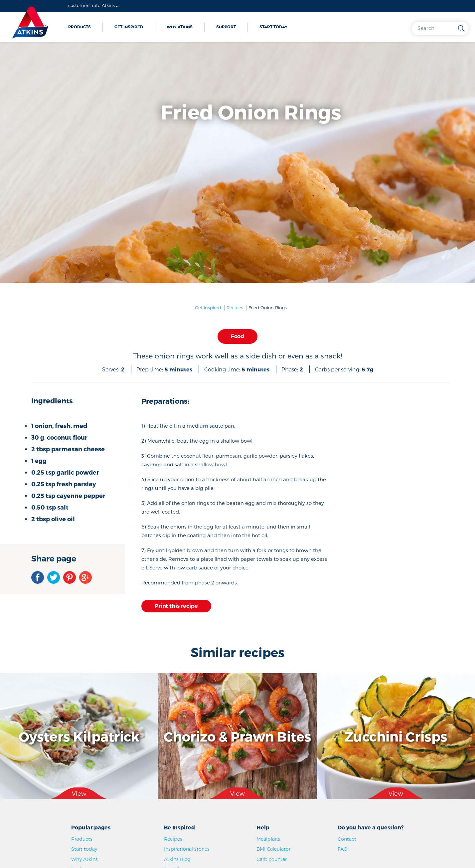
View (79, 793)
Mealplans (268, 839)
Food (237, 336)
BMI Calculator (273, 849)
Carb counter (272, 859)
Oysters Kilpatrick (79, 736)
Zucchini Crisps (396, 736)
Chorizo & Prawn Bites (237, 736)
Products (79, 27)
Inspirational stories (187, 849)
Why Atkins (180, 27)
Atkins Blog (177, 859)
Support (226, 27)
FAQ (343, 849)
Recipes (235, 308)
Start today (273, 27)
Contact (347, 839)
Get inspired (129, 27)
